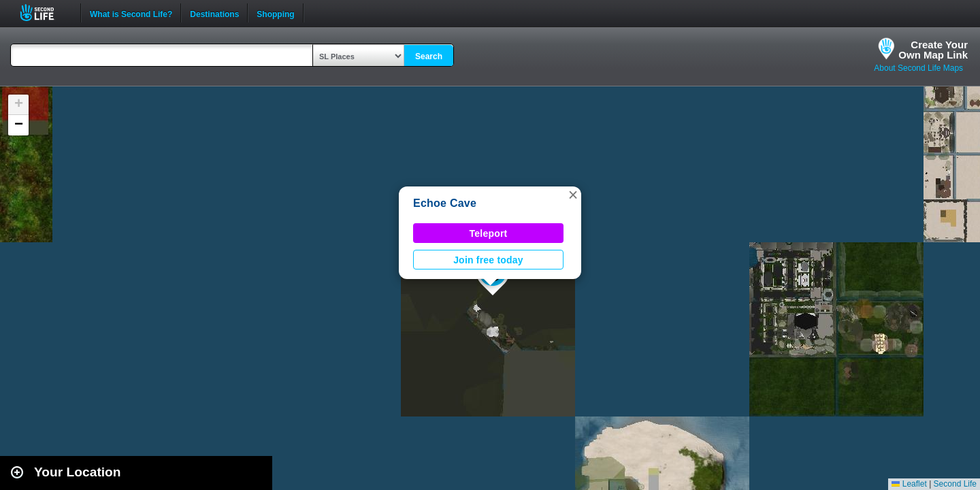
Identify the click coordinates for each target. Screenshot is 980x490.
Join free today (488, 260)
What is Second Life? (131, 13)
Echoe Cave (445, 203)
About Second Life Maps (918, 68)
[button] (573, 195)
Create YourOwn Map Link (933, 50)
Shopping (275, 13)
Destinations (214, 13)
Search (429, 56)
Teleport (489, 233)
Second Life (45, 13)
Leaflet (909, 484)
